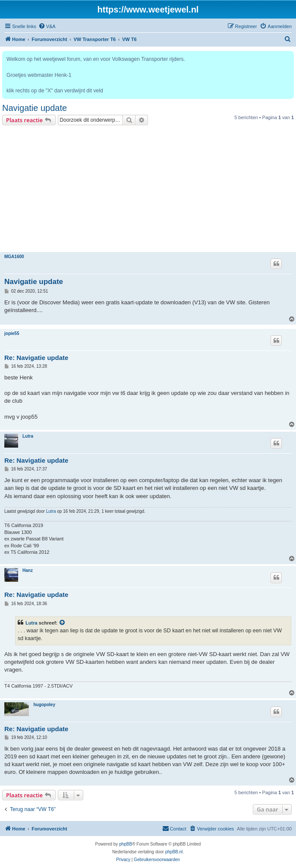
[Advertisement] (148, 190)
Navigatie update (35, 108)
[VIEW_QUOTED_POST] (63, 623)
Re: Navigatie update (36, 358)
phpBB (126, 844)
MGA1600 (14, 257)
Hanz (28, 570)
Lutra (28, 436)
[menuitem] (47, 26)
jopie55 (12, 333)
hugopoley (44, 705)
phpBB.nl (174, 852)
